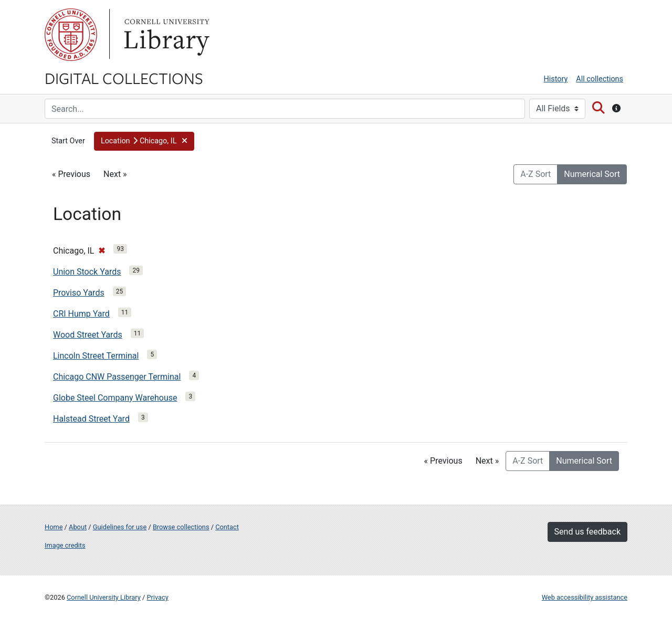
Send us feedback (587, 532)
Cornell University (71, 35)
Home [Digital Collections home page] (54, 527)
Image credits (65, 545)
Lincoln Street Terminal (96, 356)
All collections (600, 79)
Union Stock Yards (87, 272)
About (78, 527)
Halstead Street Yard (91, 419)
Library (165, 35)
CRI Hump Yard (81, 314)
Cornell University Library (104, 597)
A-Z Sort (535, 174)
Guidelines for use (120, 527)
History (556, 79)
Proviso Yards (79, 293)
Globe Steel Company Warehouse (115, 398)
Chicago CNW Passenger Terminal (117, 377)
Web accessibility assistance (585, 597)
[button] (144, 141)
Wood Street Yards (88, 335)
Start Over (68, 141)
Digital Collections (124, 78)
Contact (227, 527)
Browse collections (181, 527)
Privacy (157, 597)
